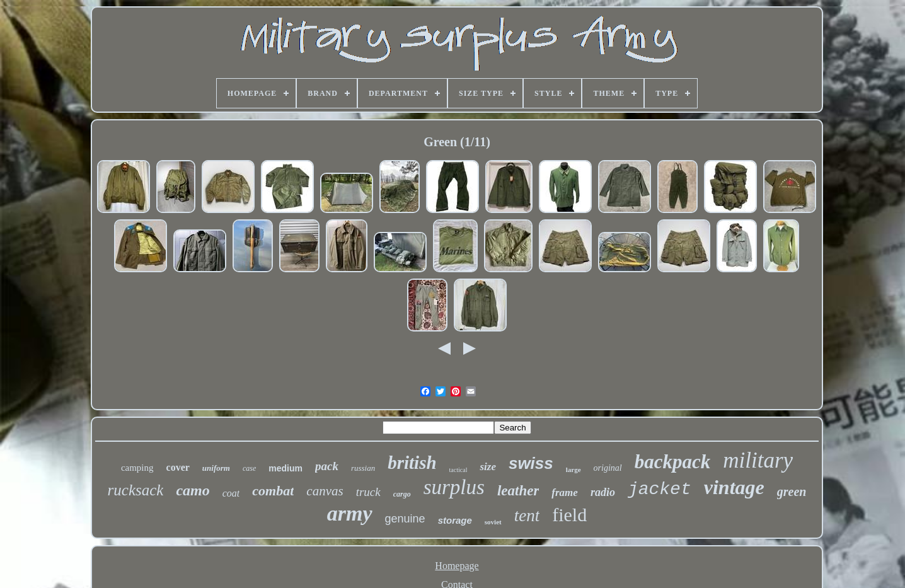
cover (178, 467)
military (758, 460)
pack (327, 466)
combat (273, 491)
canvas (325, 491)
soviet (493, 522)
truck (368, 492)
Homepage (457, 566)
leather (518, 491)
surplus (454, 487)
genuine (405, 519)
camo (193, 490)
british (412, 463)
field (569, 515)
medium (285, 468)
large (574, 470)
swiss (531, 463)
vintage (734, 487)
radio (603, 492)
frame (565, 493)
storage (455, 520)
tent (527, 516)
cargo (402, 494)
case (249, 468)
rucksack (136, 490)
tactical (458, 470)
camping (137, 468)
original (608, 468)
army (350, 513)
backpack (673, 462)
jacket (660, 489)
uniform (216, 468)
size (488, 467)
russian (363, 468)
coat (231, 493)
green (792, 492)
